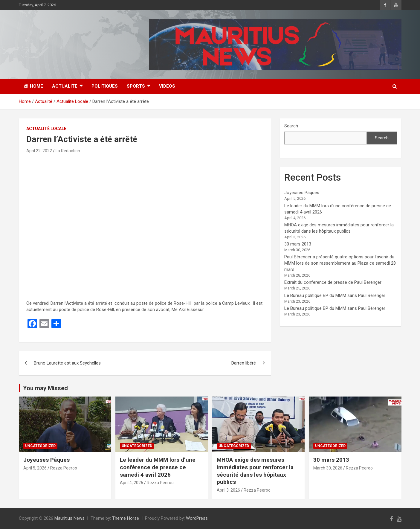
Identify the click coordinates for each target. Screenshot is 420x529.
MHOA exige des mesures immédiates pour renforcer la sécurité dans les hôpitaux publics (255, 471)
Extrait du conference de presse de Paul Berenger (333, 282)
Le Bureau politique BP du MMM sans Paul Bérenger (335, 295)
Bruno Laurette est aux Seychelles (67, 363)
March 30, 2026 (328, 468)
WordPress (197, 518)
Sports (136, 86)
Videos (167, 86)
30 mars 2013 (298, 244)
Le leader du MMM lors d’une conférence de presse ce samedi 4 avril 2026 (158, 467)
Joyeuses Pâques (302, 193)
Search (291, 126)
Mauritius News (70, 518)
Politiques (105, 86)
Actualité (65, 86)
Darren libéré (244, 363)
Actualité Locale (46, 129)
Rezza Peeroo (64, 468)
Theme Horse (126, 518)
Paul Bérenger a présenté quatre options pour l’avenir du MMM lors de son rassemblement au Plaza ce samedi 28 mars (340, 263)
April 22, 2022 (39, 151)
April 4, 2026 (132, 483)
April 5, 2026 (35, 468)
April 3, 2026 (228, 490)
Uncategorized (40, 446)
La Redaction (68, 151)
